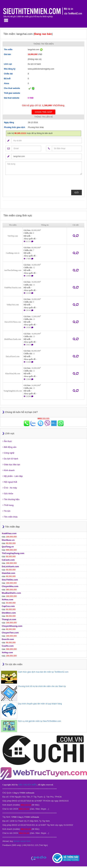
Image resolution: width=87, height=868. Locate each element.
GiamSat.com (8, 573)
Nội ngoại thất (10, 482)
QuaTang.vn (8, 547)
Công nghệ (8, 453)
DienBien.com (9, 613)
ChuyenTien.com (10, 633)
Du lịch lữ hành (10, 459)
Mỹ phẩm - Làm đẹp (13, 476)
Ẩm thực (7, 441)
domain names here (22, 841)
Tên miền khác (10, 517)
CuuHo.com (8, 646)
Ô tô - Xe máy (10, 488)
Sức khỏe (8, 494)
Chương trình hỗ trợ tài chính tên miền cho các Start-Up (42, 686)
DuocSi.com (8, 639)
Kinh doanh (9, 470)
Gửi (77, 193)
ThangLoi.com (9, 619)
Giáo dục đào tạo (11, 464)
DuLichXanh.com (10, 566)
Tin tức (7, 511)
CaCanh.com (8, 560)
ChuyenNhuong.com (12, 626)
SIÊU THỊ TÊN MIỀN (27, 785)
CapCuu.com (8, 606)
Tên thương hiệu (11, 499)
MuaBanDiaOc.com (11, 593)
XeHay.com (7, 652)
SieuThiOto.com (10, 580)
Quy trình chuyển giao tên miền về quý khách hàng (40, 704)
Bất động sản (10, 447)
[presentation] (30, 183)
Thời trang (8, 505)
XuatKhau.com (9, 533)
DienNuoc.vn (8, 540)
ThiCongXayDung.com (13, 553)
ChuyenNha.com (10, 586)
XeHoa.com (8, 600)
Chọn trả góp (44, 112)
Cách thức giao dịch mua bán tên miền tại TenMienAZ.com (43, 672)
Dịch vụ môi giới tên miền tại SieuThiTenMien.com (39, 721)
